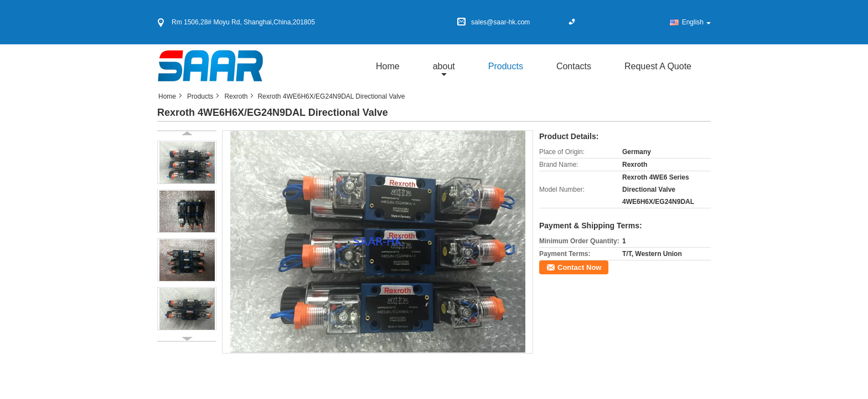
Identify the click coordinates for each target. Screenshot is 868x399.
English (696, 22)
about (444, 66)
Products (506, 66)
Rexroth (236, 96)
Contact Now (579, 267)
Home (388, 66)
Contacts (574, 66)
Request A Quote (658, 66)
